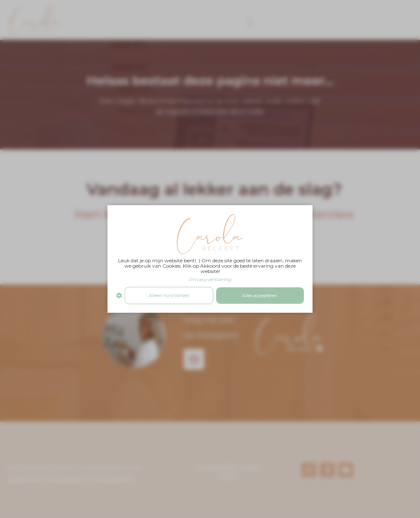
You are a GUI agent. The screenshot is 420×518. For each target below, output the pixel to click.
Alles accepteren (260, 296)
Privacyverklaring (210, 279)
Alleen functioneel (169, 296)
